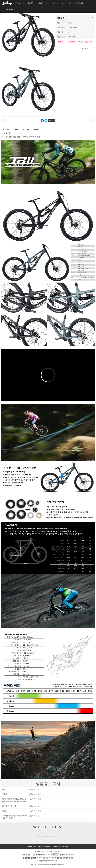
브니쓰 (54, 3)
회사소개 (32, 846)
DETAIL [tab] (6, 129)
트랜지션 (19, 3)
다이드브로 (67, 3)
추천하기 (52, 121)
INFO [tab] (16, 129)
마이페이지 (10, 9)
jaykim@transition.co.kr (49, 861)
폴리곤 (31, 3)
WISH (85, 49)
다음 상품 (93, 120)
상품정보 (61, 17)
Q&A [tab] (37, 129)
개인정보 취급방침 (61, 846)
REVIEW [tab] (26, 129)
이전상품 (3, 120)
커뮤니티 (80, 3)
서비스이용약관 (44, 846)
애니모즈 (43, 3)
